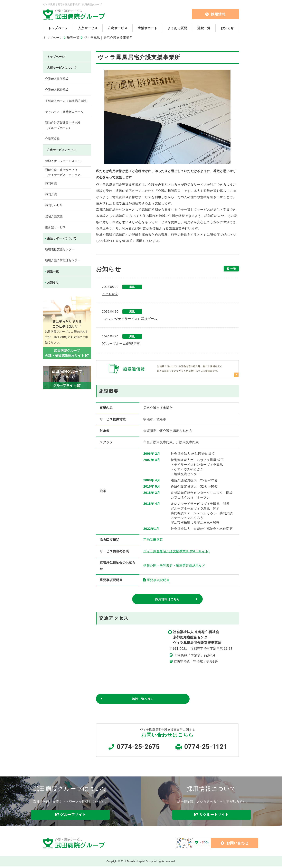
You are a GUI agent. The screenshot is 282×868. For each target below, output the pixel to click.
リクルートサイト (214, 816)
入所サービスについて (62, 68)
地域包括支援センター (60, 249)
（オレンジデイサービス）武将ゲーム (130, 319)
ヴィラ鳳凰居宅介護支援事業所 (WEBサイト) (176, 551)
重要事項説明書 (158, 580)
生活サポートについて (62, 238)
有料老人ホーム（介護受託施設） (67, 101)
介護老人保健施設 (57, 79)
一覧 (232, 269)
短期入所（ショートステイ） (64, 161)
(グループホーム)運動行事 (121, 344)
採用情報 (215, 14)
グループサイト (73, 816)
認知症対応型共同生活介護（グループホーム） (63, 125)
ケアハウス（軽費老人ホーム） (66, 112)
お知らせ (227, 28)
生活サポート (147, 28)
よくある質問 (177, 28)
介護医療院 (52, 139)
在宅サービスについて (62, 150)
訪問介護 (51, 194)
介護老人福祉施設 (57, 90)
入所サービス (88, 28)
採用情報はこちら (167, 600)
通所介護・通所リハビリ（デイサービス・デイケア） (64, 172)
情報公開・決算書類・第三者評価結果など (174, 566)
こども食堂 (110, 294)
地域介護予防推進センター (63, 260)
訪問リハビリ (54, 205)
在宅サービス (118, 28)
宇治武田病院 (153, 540)
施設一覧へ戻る (124, 700)
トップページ (58, 28)
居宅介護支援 (54, 216)
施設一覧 (204, 28)
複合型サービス (55, 227)
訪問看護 (51, 183)
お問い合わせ (208, 845)
